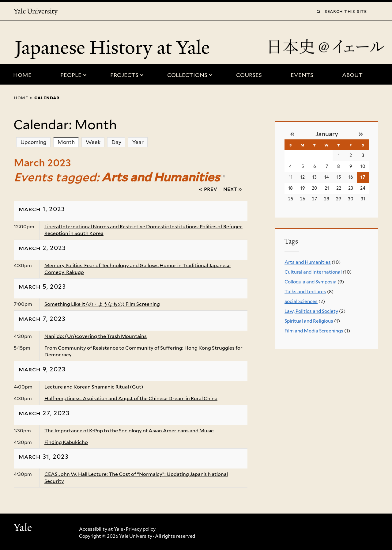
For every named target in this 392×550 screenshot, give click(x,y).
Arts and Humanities (308, 262)
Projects (124, 75)
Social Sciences (301, 301)
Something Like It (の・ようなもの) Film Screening (102, 304)
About (352, 75)
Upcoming (34, 142)
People (71, 75)
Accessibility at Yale (101, 529)
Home (22, 75)
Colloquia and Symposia (311, 282)
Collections (187, 75)
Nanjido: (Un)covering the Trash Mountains (96, 336)
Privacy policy (141, 529)
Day (116, 142)
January (327, 134)
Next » (233, 189)
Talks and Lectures (305, 292)
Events (302, 75)
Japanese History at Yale (115, 47)
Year (138, 142)
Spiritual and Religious (309, 321)
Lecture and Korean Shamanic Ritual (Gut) (94, 387)
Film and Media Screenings (314, 331)
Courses (249, 75)
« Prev (208, 189)
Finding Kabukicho (66, 442)
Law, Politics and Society (311, 311)
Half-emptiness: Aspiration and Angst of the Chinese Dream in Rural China (131, 398)
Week (93, 142)
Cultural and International (313, 272)
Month (68, 142)
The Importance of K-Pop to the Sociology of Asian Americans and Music (129, 431)
